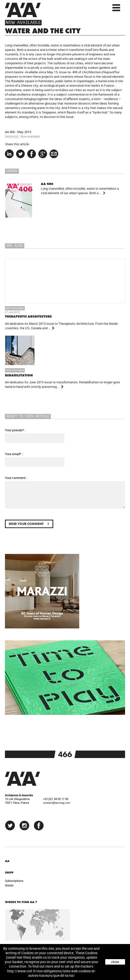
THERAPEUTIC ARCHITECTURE (28, 316)
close (115, 962)
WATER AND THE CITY (43, 31)
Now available (23, 23)
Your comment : (16, 478)
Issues (9, 885)
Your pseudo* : (15, 430)
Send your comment (29, 523)
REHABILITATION (19, 375)
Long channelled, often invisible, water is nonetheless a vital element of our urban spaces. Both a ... (80, 191)
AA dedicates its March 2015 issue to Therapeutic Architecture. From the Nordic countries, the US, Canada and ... (62, 326)
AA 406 (10, 132)
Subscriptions (14, 881)
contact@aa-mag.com (57, 803)
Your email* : (14, 454)
